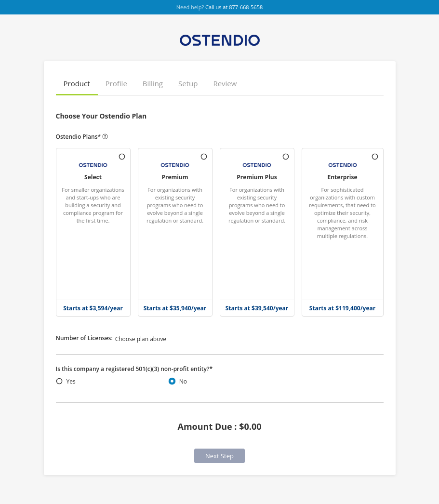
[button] (77, 84)
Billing (153, 83)
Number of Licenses (84, 338)
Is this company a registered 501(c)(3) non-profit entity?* (134, 369)
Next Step (219, 456)
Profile (116, 83)
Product (77, 83)
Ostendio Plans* (82, 137)
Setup (188, 83)
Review (225, 83)
